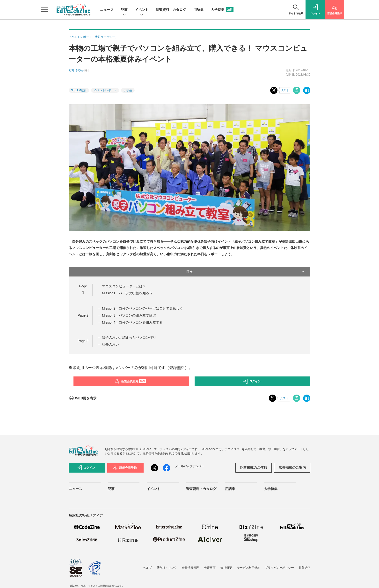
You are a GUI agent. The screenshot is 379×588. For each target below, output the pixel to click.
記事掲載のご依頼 (254, 468)
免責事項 (210, 568)
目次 (246, 272)
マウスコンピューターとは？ (124, 286)
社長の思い (110, 344)
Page (83, 315)
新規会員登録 (130, 381)
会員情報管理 (190, 568)
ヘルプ (147, 568)
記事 (124, 10)
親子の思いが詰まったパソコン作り (129, 337)
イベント (142, 10)
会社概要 (226, 568)
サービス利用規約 (248, 568)
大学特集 (222, 10)
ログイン (252, 381)
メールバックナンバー (189, 466)
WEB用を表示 (83, 398)
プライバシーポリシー (279, 568)
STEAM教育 (79, 90)
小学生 (128, 90)
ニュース (107, 10)
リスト (285, 90)
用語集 (198, 10)
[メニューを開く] (44, 10)
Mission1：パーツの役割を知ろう (127, 293)
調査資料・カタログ (171, 10)
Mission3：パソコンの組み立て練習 (129, 315)
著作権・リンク (167, 568)
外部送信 (305, 568)
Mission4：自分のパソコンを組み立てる (132, 322)
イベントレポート (105, 90)
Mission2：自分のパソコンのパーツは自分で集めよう (142, 308)
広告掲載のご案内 (292, 468)
